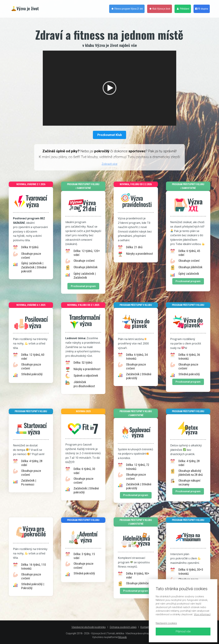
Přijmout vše (183, 631)
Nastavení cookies (166, 623)
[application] (109, 88)
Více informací (202, 614)
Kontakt (145, 627)
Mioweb (123, 637)
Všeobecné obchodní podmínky (89, 627)
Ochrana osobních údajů (123, 627)
